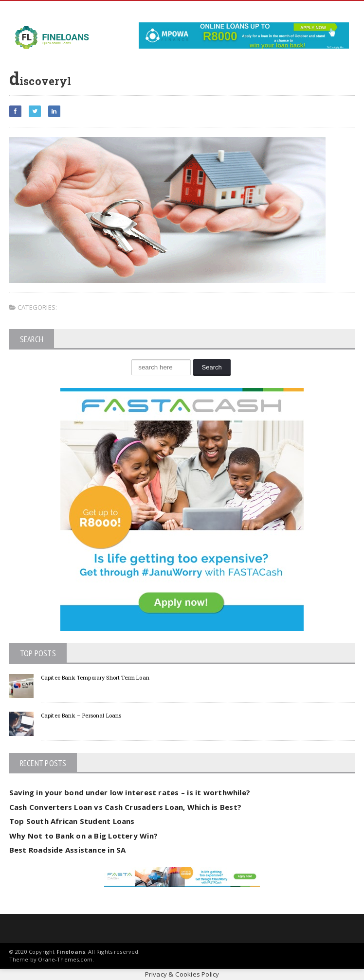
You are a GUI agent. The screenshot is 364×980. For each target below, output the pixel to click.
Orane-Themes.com (65, 959)
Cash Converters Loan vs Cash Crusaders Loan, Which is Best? (125, 807)
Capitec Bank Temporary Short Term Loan (95, 677)
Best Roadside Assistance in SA (68, 850)
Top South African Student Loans (72, 821)
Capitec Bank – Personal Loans (81, 715)
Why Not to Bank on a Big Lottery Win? (83, 836)
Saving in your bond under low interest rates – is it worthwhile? (130, 792)
